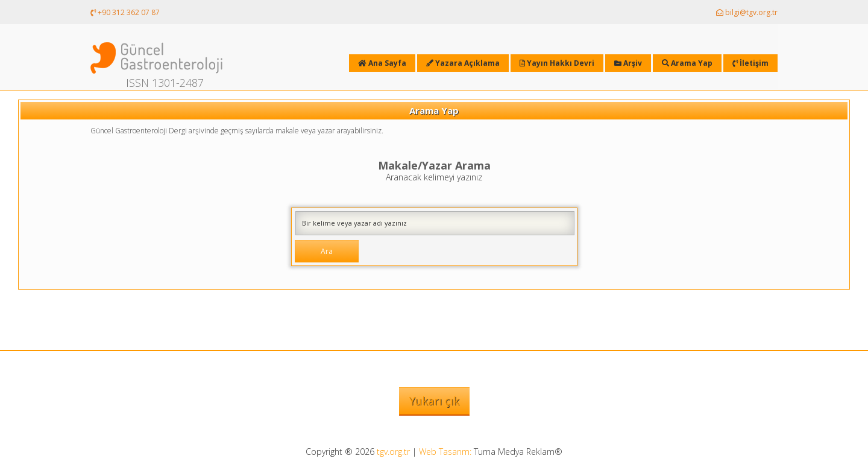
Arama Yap (687, 63)
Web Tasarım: (445, 452)
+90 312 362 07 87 (125, 12)
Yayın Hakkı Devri (557, 63)
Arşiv (628, 63)
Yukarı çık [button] (434, 401)
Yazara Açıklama (463, 63)
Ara (327, 251)
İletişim (750, 63)
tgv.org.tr (393, 452)
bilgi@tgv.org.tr (747, 12)
